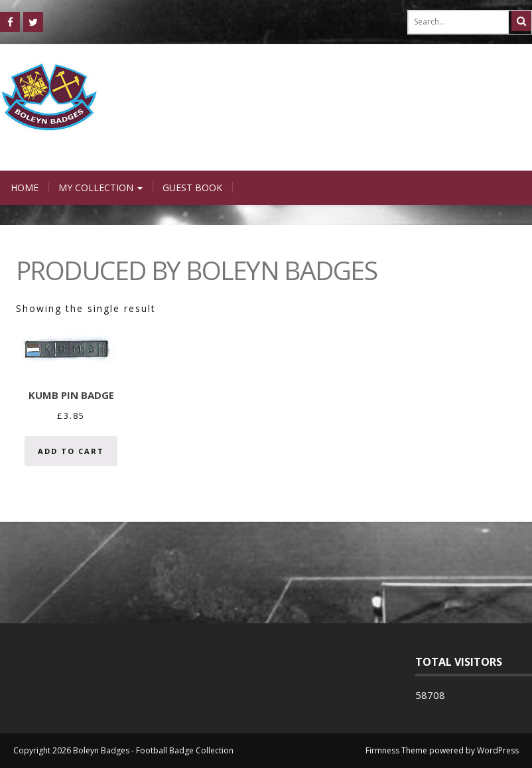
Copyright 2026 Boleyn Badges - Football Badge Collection (123, 750)
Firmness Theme (396, 750)
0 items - (489, 157)
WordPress (498, 750)
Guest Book (192, 188)
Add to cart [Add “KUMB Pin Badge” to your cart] (71, 451)
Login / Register (382, 157)
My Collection (100, 188)
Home (25, 188)
